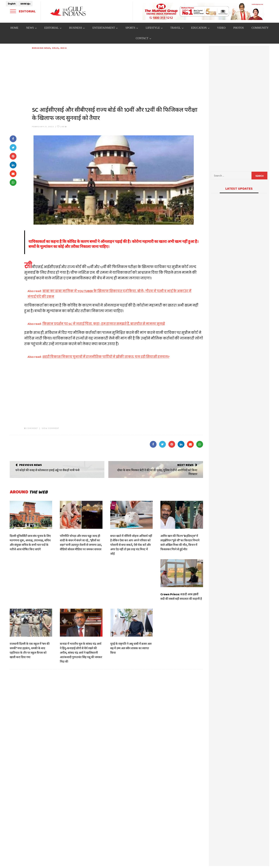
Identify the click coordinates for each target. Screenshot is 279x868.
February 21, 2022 (43, 126)
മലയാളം (25, 4)
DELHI (56, 48)
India (64, 48)
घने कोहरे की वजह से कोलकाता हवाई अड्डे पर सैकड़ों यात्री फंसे (47, 470)
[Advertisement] (118, 77)
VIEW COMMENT (50, 428)
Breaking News (41, 48)
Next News (185, 465)
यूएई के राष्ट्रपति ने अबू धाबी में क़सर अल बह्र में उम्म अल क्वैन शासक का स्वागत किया (131, 648)
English (12, 4)
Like (62, 126)
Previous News (31, 465)
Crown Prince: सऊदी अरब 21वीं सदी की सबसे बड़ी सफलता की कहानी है (181, 597)
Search (259, 176)
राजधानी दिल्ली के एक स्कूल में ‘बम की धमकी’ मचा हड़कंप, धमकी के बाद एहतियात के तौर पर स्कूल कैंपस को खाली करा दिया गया (30, 650)
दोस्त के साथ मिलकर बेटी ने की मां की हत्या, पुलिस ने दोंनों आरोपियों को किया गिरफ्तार (157, 472)
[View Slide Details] (203, 11)
